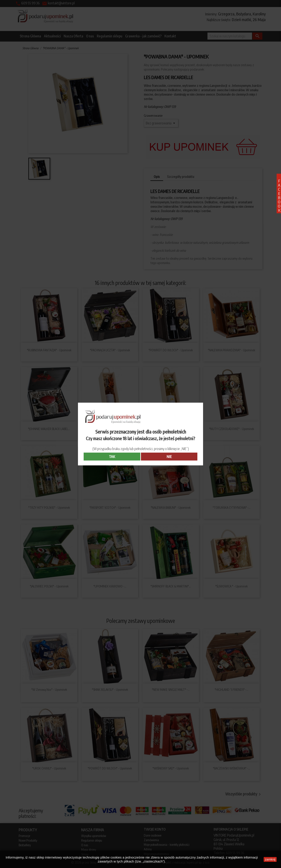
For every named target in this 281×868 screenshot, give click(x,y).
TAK (112, 456)
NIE (169, 456)
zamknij (270, 859)
